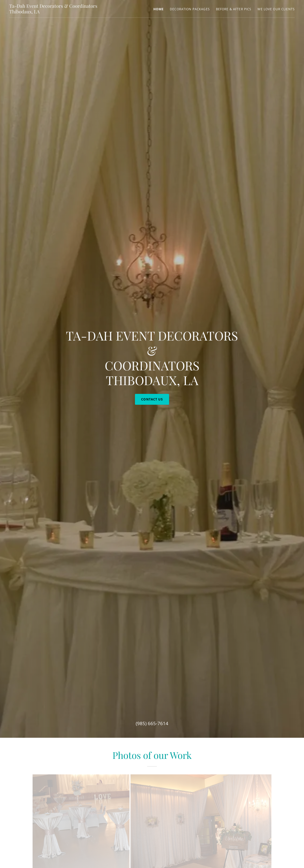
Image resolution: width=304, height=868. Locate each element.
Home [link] (159, 9)
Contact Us (152, 399)
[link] (59, 12)
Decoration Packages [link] (190, 9)
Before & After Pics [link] (234, 9)
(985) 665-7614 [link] (152, 723)
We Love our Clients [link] (276, 9)
